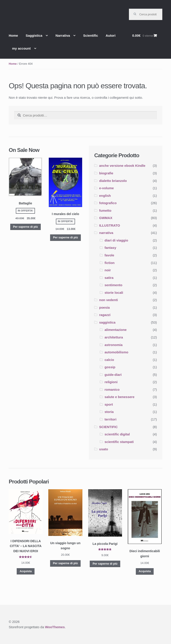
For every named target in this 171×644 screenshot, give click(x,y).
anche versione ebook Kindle (122, 166)
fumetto (105, 210)
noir (108, 270)
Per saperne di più (25, 227)
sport (109, 404)
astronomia (114, 345)
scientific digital (117, 434)
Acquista (26, 571)
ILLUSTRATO (110, 225)
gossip (110, 367)
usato (104, 449)
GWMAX (106, 218)
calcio (109, 360)
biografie (106, 173)
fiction (110, 263)
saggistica (107, 322)
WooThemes (55, 627)
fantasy (111, 248)
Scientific (91, 35)
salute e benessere (120, 397)
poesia (104, 307)
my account (21, 48)
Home (13, 35)
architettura (114, 337)
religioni (111, 382)
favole (109, 255)
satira (109, 278)
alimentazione (116, 330)
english (105, 196)
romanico (112, 389)
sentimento (114, 285)
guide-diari (113, 375)
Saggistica (34, 35)
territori (111, 419)
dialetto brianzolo (113, 181)
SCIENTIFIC (108, 427)
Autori (110, 35)
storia (109, 412)
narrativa (106, 233)
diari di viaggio (116, 240)
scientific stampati (119, 442)
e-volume (106, 188)
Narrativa (63, 35)
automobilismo (117, 352)
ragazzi (105, 315)
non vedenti (108, 300)
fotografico (108, 203)
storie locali (114, 293)
